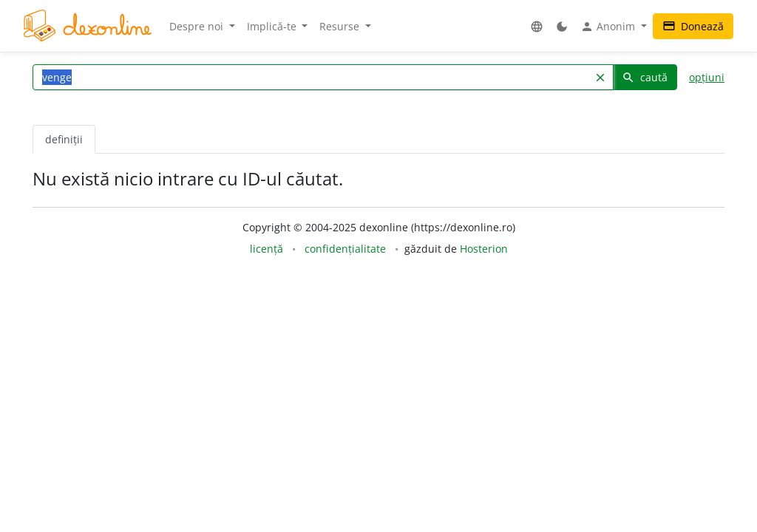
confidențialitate (345, 249)
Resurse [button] (341, 26)
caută (645, 77)
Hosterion (484, 249)
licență (267, 249)
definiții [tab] (64, 139)
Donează (693, 26)
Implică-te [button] (273, 26)
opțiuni (707, 77)
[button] (537, 26)
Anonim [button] (609, 27)
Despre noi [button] (198, 26)
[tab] (108, 132)
